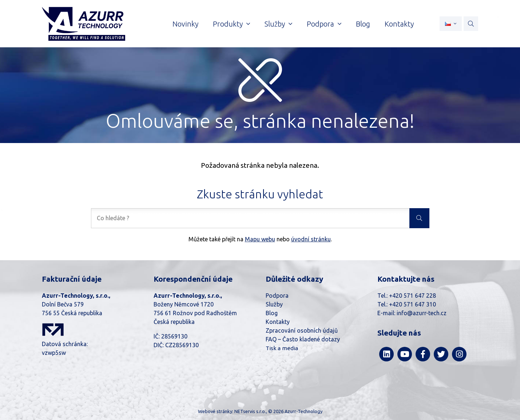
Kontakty (278, 322)
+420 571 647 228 (412, 296)
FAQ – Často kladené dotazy (303, 339)
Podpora (277, 296)
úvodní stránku (311, 239)
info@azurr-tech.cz (422, 313)
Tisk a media (282, 348)
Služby (274, 304)
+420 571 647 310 (412, 304)
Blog (272, 313)
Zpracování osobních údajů (302, 330)
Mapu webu (260, 239)
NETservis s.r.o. (250, 411)
